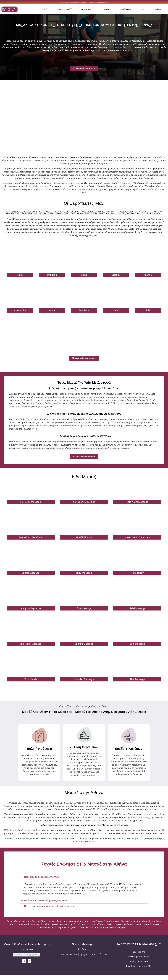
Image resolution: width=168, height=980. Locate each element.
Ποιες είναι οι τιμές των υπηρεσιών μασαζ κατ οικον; (51, 909)
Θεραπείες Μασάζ (64, 10)
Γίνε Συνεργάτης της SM (139, 969)
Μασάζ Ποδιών (84, 540)
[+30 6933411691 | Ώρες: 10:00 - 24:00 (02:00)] (59, 959)
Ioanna (148, 276)
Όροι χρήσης (139, 955)
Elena (84, 276)
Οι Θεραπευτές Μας (84, 204)
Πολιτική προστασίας (139, 960)
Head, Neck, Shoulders (137, 540)
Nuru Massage (84, 576)
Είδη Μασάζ (84, 480)
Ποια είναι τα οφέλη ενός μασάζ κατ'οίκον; (46, 904)
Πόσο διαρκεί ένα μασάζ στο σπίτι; (41, 880)
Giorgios (116, 276)
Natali (116, 311)
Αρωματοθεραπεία (31, 611)
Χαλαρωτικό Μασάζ (84, 505)
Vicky (20, 276)
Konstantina (20, 311)
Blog (143, 10)
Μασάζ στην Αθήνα (84, 795)
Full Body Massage (31, 505)
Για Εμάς (83, 952)
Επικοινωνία (106, 10)
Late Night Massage (137, 505)
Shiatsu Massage (84, 647)
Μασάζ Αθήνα (126, 10)
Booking (157, 10)
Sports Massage (31, 576)
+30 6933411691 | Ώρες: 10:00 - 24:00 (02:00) (85, 958)
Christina (52, 276)
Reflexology (137, 576)
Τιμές (46, 10)
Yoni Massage (137, 647)
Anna (52, 311)
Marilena (84, 311)
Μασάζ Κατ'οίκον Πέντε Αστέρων (27, 947)
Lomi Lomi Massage (31, 647)
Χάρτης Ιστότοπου (139, 964)
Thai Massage (137, 682)
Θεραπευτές (86, 10)
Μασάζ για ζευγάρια (31, 540)
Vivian (148, 311)
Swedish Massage (84, 682)
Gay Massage (84, 611)
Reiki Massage (137, 611)
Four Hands (31, 682)
